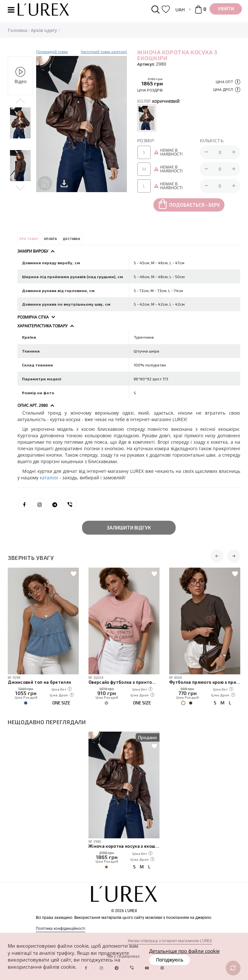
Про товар (29, 239)
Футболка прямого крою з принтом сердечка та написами (205, 682)
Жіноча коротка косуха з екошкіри (124, 846)
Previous (20, 101)
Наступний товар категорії (104, 52)
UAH (180, 10)
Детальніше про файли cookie (184, 951)
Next (20, 188)
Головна (17, 30)
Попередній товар (52, 52)
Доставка (71, 239)
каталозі (49, 478)
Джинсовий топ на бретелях (40, 682)
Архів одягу (44, 30)
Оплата (50, 239)
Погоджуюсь (170, 960)
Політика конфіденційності (61, 929)
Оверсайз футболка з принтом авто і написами (124, 682)
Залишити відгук (129, 528)
